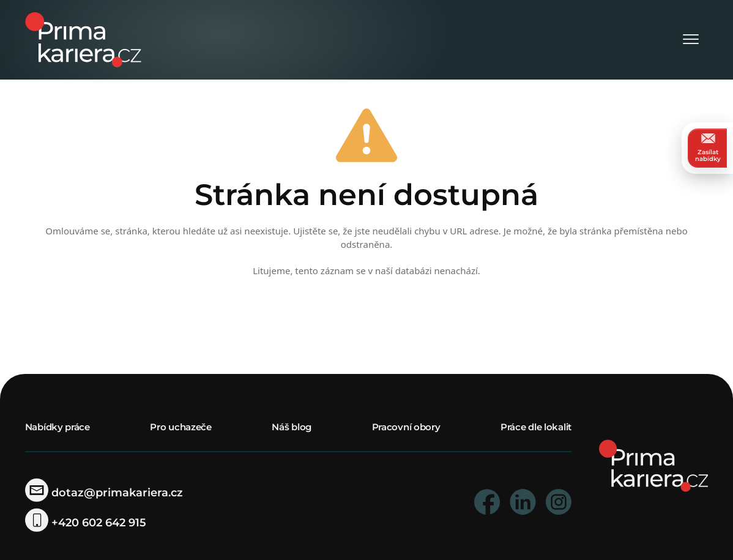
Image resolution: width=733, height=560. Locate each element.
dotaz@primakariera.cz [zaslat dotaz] (104, 493)
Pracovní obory (406, 427)
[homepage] (654, 465)
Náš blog (292, 427)
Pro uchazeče (180, 427)
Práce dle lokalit (536, 427)
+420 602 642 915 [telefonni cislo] (86, 523)
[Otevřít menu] (691, 40)
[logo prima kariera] (83, 39)
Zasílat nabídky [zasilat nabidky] (708, 148)
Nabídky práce (58, 427)
